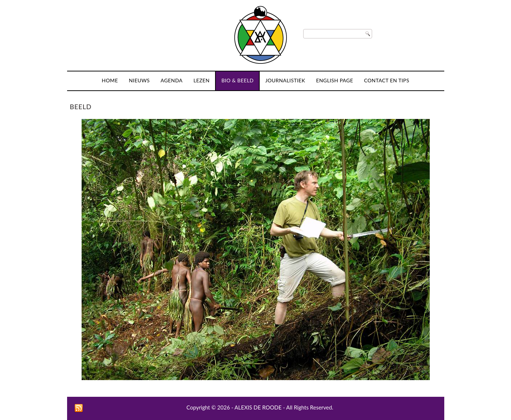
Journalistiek (285, 80)
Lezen (201, 80)
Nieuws (139, 80)
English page (334, 80)
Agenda (172, 80)
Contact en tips (387, 80)
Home (110, 80)
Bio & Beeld (237, 80)
